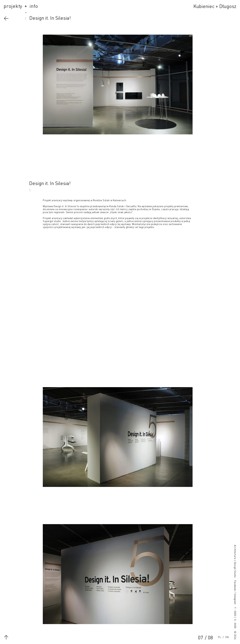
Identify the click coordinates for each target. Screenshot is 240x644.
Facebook (235, 586)
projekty (13, 7)
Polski (220, 637)
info (34, 7)
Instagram (235, 599)
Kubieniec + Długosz (215, 7)
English (227, 637)
